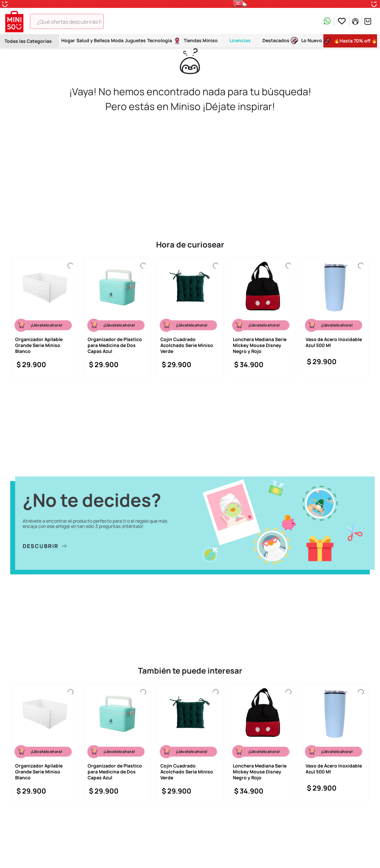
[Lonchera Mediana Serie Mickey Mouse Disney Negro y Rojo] (262, 318)
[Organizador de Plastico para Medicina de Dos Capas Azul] (117, 318)
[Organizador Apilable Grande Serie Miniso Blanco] (45, 318)
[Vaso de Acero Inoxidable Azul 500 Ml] (335, 318)
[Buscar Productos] (113, 21)
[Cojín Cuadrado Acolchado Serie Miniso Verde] (190, 318)
